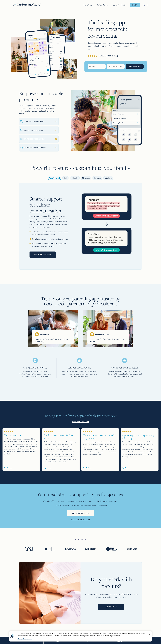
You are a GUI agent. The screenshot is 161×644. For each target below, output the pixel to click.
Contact (116, 5)
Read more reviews (81, 422)
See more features (43, 255)
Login (124, 5)
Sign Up (135, 5)
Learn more (111, 607)
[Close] (150, 635)
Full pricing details (80, 520)
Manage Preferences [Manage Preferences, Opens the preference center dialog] (25, 639)
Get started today (80, 513)
